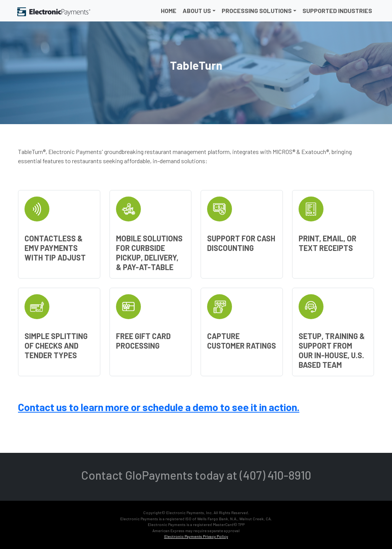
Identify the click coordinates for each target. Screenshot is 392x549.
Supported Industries (337, 11)
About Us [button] (197, 11)
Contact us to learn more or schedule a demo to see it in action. (159, 407)
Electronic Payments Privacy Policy (196, 536)
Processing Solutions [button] (257, 11)
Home (169, 11)
